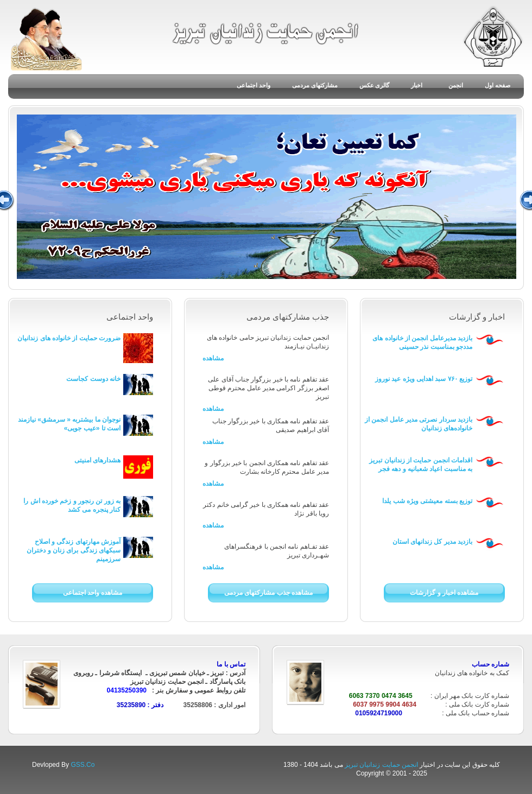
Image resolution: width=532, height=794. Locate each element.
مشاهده (213, 358)
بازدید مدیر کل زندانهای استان (432, 542)
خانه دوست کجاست (93, 379)
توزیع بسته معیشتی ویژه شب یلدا (427, 501)
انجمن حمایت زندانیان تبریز (382, 765)
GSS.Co (83, 765)
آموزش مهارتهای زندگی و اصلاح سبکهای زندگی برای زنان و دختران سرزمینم (74, 550)
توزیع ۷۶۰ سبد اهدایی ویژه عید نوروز (424, 379)
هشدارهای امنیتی (97, 460)
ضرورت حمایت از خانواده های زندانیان (69, 338)
